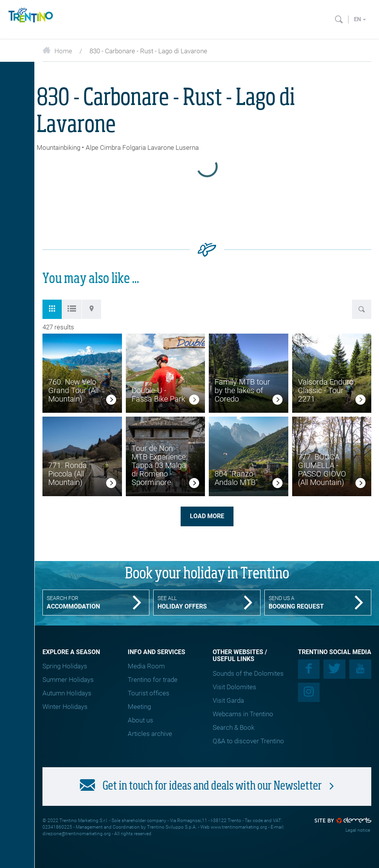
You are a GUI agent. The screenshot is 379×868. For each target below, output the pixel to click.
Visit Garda (228, 700)
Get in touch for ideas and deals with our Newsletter (207, 786)
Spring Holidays (65, 666)
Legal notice (358, 830)
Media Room (146, 666)
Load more (207, 516)
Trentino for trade (153, 680)
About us (140, 720)
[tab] (52, 309)
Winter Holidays (65, 707)
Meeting (139, 707)
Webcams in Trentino (243, 714)
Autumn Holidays (67, 693)
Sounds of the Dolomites (248, 673)
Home (57, 51)
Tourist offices (149, 693)
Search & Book (233, 727)
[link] (111, 401)
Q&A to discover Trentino (248, 741)
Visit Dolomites (234, 687)
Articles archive (150, 734)
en (360, 19)
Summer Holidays (68, 680)
